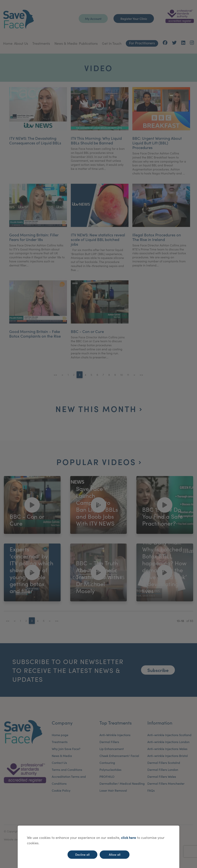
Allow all (115, 854)
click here (129, 837)
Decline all (82, 854)
